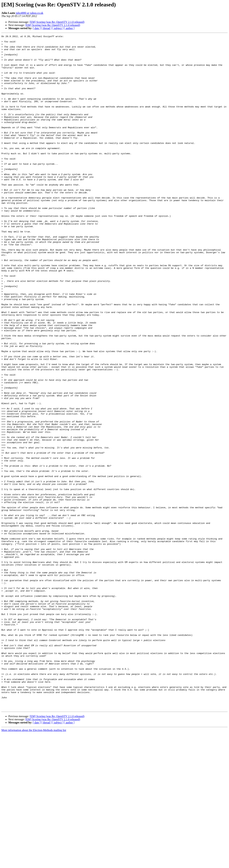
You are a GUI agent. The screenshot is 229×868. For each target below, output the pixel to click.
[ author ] (69, 28)
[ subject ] (58, 28)
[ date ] (37, 28)
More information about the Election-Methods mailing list (34, 865)
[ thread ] (46, 28)
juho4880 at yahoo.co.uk (30, 13)
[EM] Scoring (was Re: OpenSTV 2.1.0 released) (57, 22)
